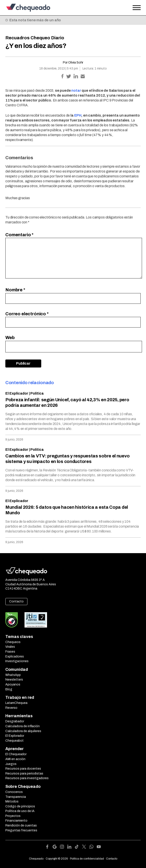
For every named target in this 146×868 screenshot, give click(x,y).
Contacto (16, 601)
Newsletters (14, 680)
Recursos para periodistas (24, 774)
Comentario (19, 235)
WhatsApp (13, 675)
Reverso (11, 708)
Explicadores (15, 656)
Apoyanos (13, 684)
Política (37, 393)
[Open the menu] (137, 8)
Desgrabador (15, 721)
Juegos (11, 764)
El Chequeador (16, 754)
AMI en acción (15, 759)
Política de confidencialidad (87, 859)
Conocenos (14, 792)
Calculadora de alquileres (23, 731)
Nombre (15, 290)
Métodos (12, 801)
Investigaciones (17, 661)
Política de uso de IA (20, 811)
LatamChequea (16, 703)
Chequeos (13, 642)
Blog (9, 689)
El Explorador (15, 736)
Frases (10, 652)
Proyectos (13, 816)
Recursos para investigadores (27, 778)
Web (10, 338)
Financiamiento (16, 821)
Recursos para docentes (23, 769)
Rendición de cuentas (21, 825)
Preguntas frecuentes (21, 830)
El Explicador (17, 393)
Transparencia (16, 797)
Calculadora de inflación (23, 726)
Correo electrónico (27, 314)
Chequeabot (14, 741)
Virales (10, 647)
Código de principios (20, 806)
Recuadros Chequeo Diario (35, 38)
